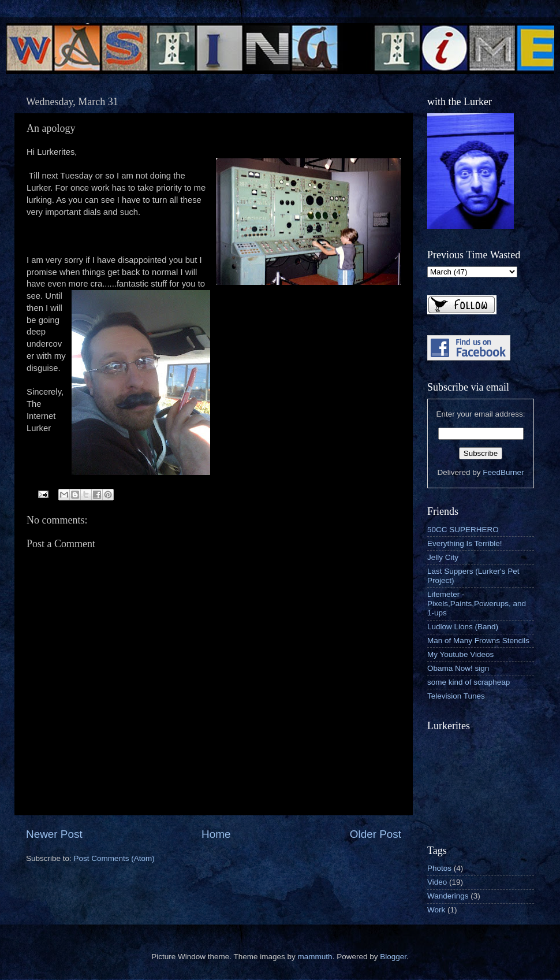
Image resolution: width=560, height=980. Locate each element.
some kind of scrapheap (468, 682)
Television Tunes (456, 696)
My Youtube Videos (460, 654)
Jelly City (443, 557)
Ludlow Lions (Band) (463, 627)
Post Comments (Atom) (114, 858)
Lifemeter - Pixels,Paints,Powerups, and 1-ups (477, 604)
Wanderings (448, 896)
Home (216, 834)
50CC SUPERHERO (463, 530)
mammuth (315, 957)
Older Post (376, 834)
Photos (439, 868)
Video (437, 882)
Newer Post (54, 834)
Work (436, 910)
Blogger (393, 957)
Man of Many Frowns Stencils (478, 641)
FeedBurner (503, 472)
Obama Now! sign (458, 668)
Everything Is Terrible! (465, 543)
